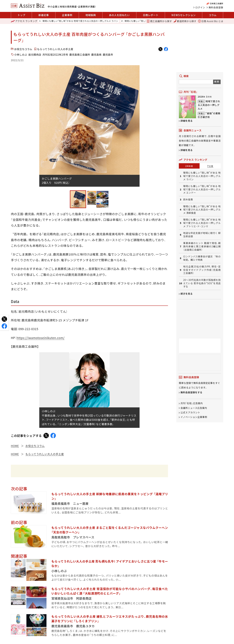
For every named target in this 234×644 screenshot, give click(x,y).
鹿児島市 (108, 55)
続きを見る (187, 294)
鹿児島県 (96, 55)
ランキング (24, 21)
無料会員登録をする (191, 392)
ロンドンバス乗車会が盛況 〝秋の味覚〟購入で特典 (202, 258)
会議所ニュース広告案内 (194, 408)
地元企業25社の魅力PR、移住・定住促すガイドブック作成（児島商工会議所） (202, 270)
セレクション (184, 15)
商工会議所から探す (159, 21)
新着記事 (44, 15)
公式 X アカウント (190, 412)
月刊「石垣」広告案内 (192, 403)
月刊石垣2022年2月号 (55, 55)
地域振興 (91, 15)
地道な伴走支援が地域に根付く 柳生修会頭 (202, 235)
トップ (21, 15)
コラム (213, 15)
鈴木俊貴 (188, 200)
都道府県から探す (185, 21)
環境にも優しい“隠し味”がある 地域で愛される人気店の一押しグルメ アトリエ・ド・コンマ (202, 223)
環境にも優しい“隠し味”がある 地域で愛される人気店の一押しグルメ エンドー (202, 189)
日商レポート (151, 15)
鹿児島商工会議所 (80, 55)
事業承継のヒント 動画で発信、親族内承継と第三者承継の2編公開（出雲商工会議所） (202, 246)
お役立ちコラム (23, 49)
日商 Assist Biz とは (211, 21)
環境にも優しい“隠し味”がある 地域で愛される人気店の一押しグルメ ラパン (80, 21)
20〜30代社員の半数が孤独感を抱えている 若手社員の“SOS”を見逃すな (202, 283)
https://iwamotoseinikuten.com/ (41, 338)
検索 (217, 82)
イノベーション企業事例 (194, 417)
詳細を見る (187, 121)
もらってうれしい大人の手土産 (55, 49)
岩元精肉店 (35, 55)
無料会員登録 (216, 7)
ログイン (200, 7)
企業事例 (67, 15)
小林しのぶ (21, 55)
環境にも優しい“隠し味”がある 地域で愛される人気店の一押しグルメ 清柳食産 (202, 210)
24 (189, 166)
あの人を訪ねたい (119, 15)
